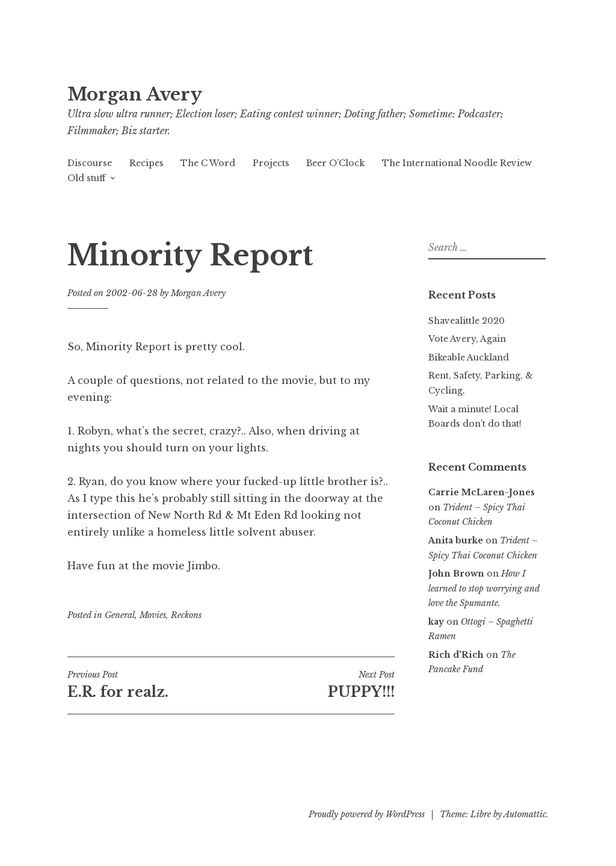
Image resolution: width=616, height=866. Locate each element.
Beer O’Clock (335, 163)
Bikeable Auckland (469, 357)
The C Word (208, 163)
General (120, 615)
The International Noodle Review (457, 163)
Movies (153, 615)
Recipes (146, 163)
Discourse (90, 163)
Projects (271, 163)
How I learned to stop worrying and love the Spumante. (484, 588)
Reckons (186, 615)
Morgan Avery (135, 94)
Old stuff (86, 178)
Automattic (525, 814)
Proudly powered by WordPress (367, 814)
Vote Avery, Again (467, 339)
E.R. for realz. (149, 685)
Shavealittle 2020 (467, 321)
